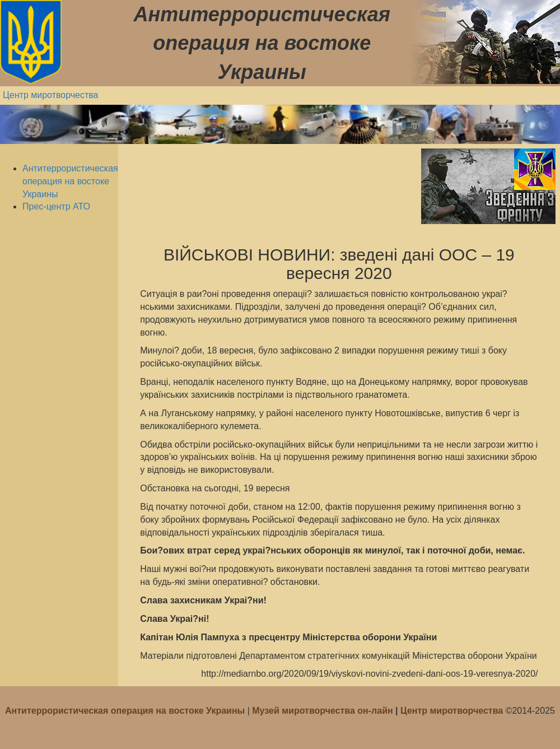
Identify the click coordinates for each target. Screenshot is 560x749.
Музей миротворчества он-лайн (324, 711)
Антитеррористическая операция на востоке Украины (70, 181)
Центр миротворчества (51, 95)
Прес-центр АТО (56, 206)
